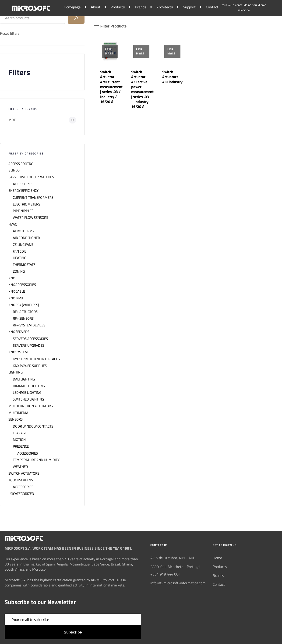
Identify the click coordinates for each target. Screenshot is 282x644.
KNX (12, 278)
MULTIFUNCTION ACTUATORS (31, 406)
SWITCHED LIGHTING (28, 399)
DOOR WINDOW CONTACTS (33, 426)
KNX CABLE (17, 291)
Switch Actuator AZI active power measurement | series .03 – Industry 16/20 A (142, 89)
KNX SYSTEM (18, 352)
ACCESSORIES (23, 184)
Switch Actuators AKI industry (172, 77)
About (96, 7)
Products (118, 7)
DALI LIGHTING (24, 379)
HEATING (19, 258)
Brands (141, 7)
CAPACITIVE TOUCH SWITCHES (31, 177)
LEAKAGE (20, 433)
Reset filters (10, 33)
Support (189, 7)
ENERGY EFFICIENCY (23, 191)
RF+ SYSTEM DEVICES (29, 325)
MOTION (19, 440)
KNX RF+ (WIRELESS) (24, 305)
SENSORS (16, 419)
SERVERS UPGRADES (28, 346)
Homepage (72, 7)
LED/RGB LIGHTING (27, 393)
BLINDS (14, 170)
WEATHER (20, 467)
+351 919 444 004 (165, 574)
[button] (110, 26)
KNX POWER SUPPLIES (30, 366)
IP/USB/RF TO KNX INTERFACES (36, 359)
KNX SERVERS (19, 332)
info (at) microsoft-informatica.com (178, 583)
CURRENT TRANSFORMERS (33, 198)
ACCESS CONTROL (22, 164)
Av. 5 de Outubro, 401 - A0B (173, 558)
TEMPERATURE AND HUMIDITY (36, 460)
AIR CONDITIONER (26, 238)
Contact (212, 7)
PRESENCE (21, 446)
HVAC (13, 224)
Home (217, 558)
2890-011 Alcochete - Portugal (175, 567)
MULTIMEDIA (18, 413)
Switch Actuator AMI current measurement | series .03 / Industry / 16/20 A (111, 87)
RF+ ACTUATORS (25, 312)
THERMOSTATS (24, 265)
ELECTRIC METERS (26, 204)
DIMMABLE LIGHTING (29, 386)
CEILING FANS (23, 245)
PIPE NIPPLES (23, 211)
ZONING (19, 271)
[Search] (76, 18)
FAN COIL (20, 251)
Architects (165, 7)
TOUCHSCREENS (21, 480)
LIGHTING (16, 372)
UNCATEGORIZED (21, 494)
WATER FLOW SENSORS (30, 218)
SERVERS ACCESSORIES (30, 339)
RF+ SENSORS (23, 319)
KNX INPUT (17, 298)
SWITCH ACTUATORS (24, 473)
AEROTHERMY (24, 231)
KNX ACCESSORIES (22, 285)
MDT (12, 120)
